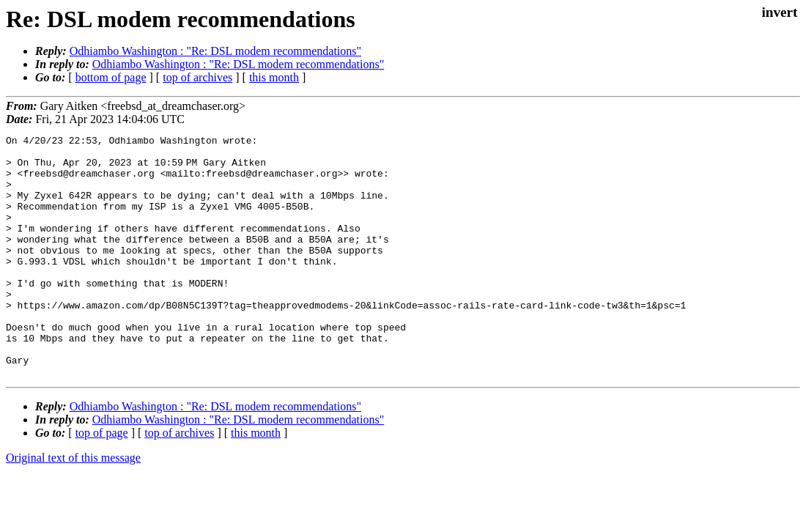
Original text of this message (73, 506)
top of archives (197, 77)
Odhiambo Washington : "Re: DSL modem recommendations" (215, 51)
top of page (102, 481)
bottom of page (111, 77)
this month (274, 77)
